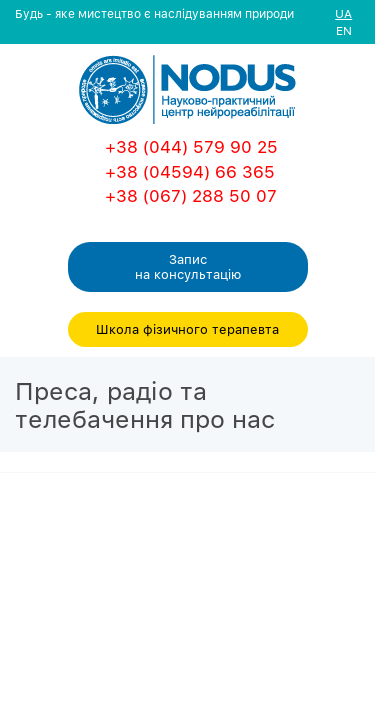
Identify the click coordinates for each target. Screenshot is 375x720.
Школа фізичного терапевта (187, 329)
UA (343, 13)
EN (344, 30)
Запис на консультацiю (188, 266)
